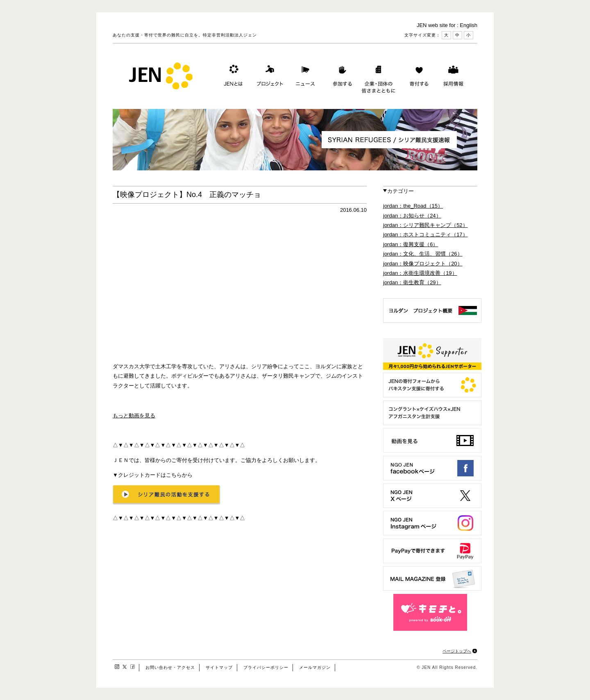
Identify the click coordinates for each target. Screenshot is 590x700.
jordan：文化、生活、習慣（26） (423, 254)
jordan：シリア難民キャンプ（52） (425, 225)
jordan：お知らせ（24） (412, 216)
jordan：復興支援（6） (411, 244)
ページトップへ (457, 651)
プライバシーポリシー (266, 667)
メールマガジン (315, 667)
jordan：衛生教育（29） (412, 282)
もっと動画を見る (134, 416)
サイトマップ (219, 667)
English (469, 25)
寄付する (417, 77)
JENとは (232, 77)
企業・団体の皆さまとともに (379, 77)
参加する (340, 77)
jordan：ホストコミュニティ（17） (425, 234)
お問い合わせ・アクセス (170, 667)
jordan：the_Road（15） (413, 206)
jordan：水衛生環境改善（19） (420, 273)
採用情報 (453, 77)
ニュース (304, 77)
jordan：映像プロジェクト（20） (423, 264)
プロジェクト (268, 77)
